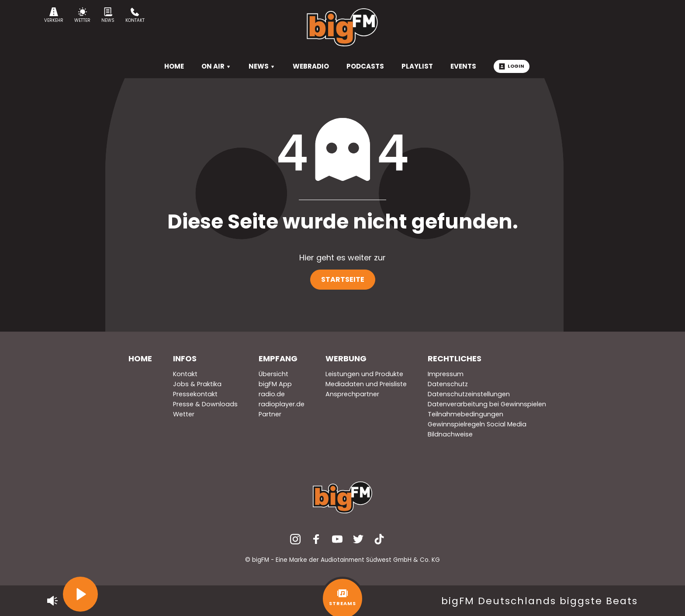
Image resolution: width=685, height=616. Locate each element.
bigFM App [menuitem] (275, 384)
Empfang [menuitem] (278, 358)
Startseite (343, 279)
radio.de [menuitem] (272, 394)
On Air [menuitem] (216, 66)
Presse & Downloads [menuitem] (205, 404)
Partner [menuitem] (270, 414)
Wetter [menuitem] (184, 414)
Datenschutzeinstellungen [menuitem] (469, 394)
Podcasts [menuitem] (365, 66)
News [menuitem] (262, 66)
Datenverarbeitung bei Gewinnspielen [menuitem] (487, 404)
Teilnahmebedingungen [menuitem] (465, 414)
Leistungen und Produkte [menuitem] (364, 374)
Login (512, 66)
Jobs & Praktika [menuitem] (197, 384)
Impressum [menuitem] (446, 374)
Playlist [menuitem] (417, 66)
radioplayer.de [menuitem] (282, 404)
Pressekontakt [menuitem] (195, 394)
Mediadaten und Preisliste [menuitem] (366, 384)
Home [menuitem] (140, 358)
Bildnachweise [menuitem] (450, 434)
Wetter (82, 16)
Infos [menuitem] (185, 358)
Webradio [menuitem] (311, 66)
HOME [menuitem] (174, 66)
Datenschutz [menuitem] (448, 384)
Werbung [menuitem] (346, 358)
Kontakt (135, 16)
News (108, 16)
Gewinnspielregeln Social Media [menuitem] (477, 424)
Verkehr (54, 16)
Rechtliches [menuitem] (455, 358)
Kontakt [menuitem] (185, 374)
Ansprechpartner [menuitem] (352, 394)
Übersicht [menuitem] (273, 374)
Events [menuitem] (463, 66)
